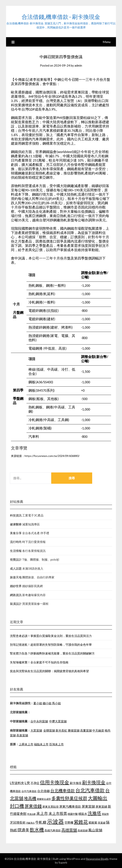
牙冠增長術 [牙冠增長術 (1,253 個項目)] (18, 822)
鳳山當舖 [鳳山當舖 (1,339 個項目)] (95, 830)
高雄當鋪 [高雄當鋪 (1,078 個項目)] (83, 830)
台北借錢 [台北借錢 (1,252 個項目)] (43, 791)
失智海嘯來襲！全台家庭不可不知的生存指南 (39, 662)
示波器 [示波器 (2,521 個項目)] (55, 821)
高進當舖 (22, 735)
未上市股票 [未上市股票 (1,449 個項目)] (58, 813)
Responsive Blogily (97, 859)
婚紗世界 (16, 586)
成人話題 (16, 568)
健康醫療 (16, 524)
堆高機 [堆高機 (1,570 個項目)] (30, 798)
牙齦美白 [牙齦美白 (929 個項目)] (30, 823)
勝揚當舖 (74, 730)
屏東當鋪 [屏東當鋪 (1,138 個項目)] (101, 807)
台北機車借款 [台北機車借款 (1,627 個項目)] (63, 790)
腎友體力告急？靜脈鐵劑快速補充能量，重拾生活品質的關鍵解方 (52, 653)
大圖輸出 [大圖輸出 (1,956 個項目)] (98, 798)
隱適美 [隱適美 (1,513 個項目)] (23, 830)
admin (78, 65)
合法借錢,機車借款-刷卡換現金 (61, 17)
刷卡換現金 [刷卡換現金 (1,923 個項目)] (94, 782)
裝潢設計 (16, 604)
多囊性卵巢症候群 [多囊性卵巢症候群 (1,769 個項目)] (69, 798)
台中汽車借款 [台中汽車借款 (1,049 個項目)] (29, 791)
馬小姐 (56, 703)
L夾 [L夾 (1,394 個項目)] (27, 783)
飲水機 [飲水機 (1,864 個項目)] (37, 830)
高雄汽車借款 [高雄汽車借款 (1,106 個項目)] (53, 830)
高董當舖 (86, 730)
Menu (107, 42)
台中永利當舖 (39, 721)
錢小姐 (47, 703)
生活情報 (16, 551)
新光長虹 (61, 730)
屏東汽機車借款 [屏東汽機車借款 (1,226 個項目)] (70, 806)
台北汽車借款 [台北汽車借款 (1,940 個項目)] (90, 790)
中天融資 (98, 730)
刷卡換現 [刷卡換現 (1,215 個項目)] (76, 783)
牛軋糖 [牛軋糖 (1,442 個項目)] (41, 822)
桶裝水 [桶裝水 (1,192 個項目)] (83, 814)
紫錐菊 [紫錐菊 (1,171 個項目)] (93, 822)
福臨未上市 (41, 744)
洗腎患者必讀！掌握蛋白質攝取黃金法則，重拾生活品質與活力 (51, 636)
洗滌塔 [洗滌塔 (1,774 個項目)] (94, 813)
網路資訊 (16, 595)
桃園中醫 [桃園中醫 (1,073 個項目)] (73, 814)
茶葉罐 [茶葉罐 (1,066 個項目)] (102, 823)
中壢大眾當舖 (58, 721)
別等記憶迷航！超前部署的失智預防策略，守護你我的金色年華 (51, 645)
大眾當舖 (36, 730)
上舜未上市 (26, 744)
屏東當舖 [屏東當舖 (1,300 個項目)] (88, 806)
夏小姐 (38, 703)
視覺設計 (16, 559)
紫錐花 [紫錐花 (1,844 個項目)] (81, 822)
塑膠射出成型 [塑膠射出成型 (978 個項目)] (44, 799)
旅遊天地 (16, 577)
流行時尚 (16, 542)
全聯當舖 (49, 730)
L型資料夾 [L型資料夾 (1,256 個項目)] (17, 783)
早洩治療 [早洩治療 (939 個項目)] (31, 814)
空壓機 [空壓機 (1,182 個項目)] (69, 822)
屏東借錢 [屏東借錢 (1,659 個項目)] (33, 806)
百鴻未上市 (56, 744)
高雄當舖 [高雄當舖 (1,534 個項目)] (69, 830)
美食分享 (16, 533)
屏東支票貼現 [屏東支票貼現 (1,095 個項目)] (50, 807)
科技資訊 (16, 515)
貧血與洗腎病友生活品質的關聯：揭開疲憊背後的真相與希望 (49, 671)
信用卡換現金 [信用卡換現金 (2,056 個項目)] (55, 782)
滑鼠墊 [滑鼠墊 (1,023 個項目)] (105, 814)
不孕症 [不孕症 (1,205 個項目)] (35, 783)
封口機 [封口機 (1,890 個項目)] (17, 806)
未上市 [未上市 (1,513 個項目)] (42, 813)
